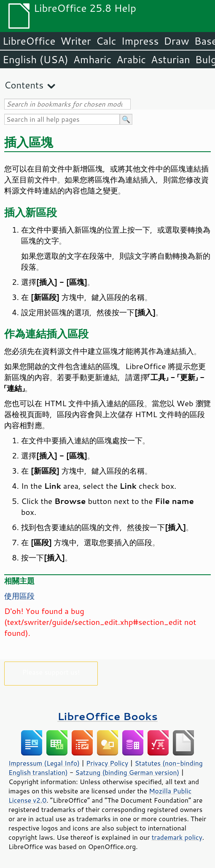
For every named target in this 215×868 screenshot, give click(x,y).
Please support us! (51, 672)
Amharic (92, 59)
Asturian (171, 59)
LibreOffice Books (107, 716)
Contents (24, 85)
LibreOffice (29, 41)
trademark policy (177, 837)
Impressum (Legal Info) (44, 763)
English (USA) (35, 59)
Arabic (131, 59)
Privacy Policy (107, 763)
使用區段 (19, 596)
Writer (75, 41)
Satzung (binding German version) (128, 772)
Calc (106, 41)
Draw (176, 41)
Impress (140, 41)
